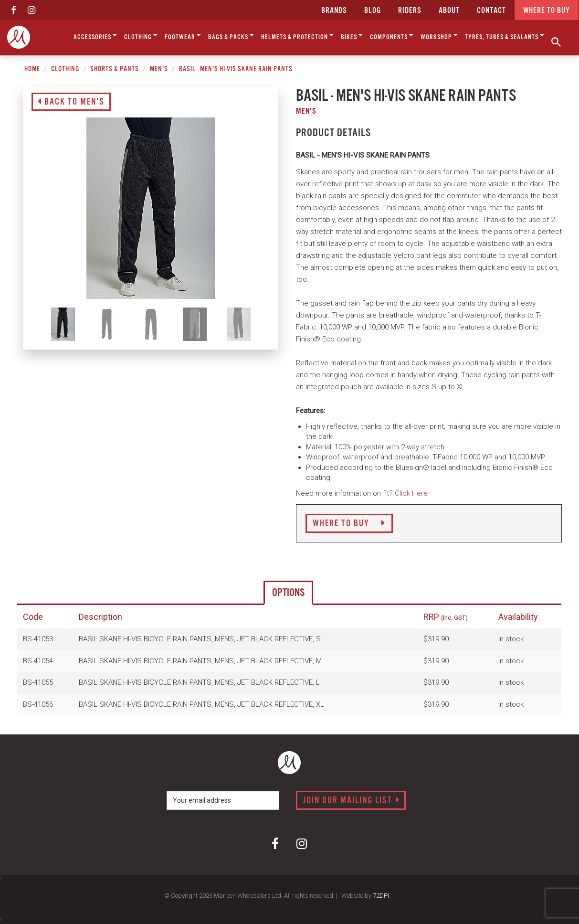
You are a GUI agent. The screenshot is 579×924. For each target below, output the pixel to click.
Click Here (411, 493)
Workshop (439, 36)
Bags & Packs (231, 36)
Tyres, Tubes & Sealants (505, 36)
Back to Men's (71, 102)
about (449, 11)
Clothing (141, 36)
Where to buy (547, 11)
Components (392, 36)
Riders (410, 11)
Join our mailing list (352, 801)
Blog (373, 11)
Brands (334, 11)
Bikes (352, 36)
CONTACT (491, 11)
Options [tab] (288, 593)
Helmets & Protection (298, 36)
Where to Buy (349, 524)
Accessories (95, 36)
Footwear (183, 36)
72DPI (381, 896)
